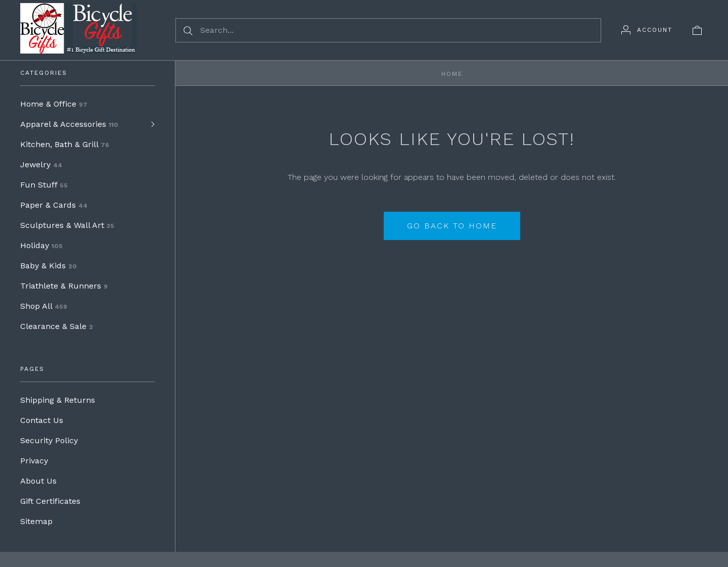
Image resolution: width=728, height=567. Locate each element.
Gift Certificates (50, 501)
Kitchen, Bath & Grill (65, 144)
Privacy (34, 461)
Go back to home (452, 226)
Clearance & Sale (57, 326)
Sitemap (36, 521)
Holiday (41, 245)
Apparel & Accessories (69, 124)
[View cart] (697, 30)
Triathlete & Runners (64, 286)
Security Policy (49, 440)
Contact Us (42, 420)
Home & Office (54, 104)
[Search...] (388, 30)
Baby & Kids (49, 266)
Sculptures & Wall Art (67, 225)
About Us (38, 481)
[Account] (647, 30)
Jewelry (41, 164)
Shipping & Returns (58, 400)
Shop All (44, 306)
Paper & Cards (54, 205)
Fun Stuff (44, 185)
